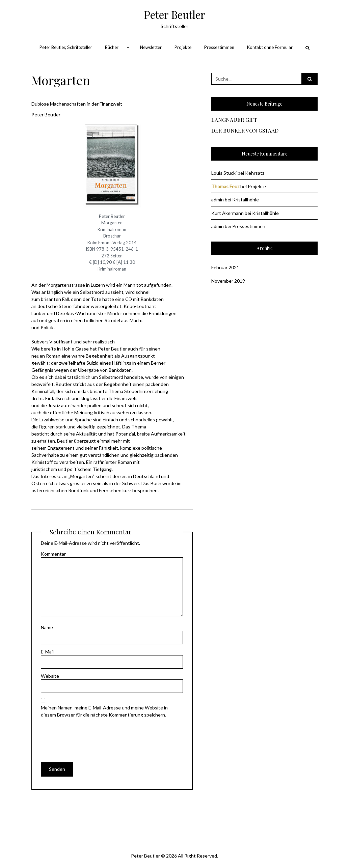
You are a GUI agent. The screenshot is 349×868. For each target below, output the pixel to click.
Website (50, 676)
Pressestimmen (219, 47)
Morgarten (61, 80)
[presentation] (92, 735)
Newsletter (151, 47)
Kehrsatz (255, 173)
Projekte (183, 47)
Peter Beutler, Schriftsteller (66, 47)
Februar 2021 (225, 267)
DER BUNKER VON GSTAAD (245, 131)
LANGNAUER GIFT (234, 120)
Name (47, 627)
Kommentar (53, 554)
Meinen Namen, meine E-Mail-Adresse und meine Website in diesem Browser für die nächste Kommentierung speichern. (104, 711)
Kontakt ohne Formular (270, 47)
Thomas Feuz (225, 186)
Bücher (112, 47)
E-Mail (47, 652)
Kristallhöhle (246, 200)
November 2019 (228, 281)
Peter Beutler (174, 15)
